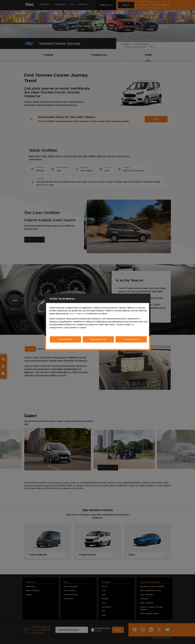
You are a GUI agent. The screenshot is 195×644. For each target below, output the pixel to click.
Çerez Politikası (76, 314)
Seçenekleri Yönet (98, 339)
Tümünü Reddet (65, 339)
